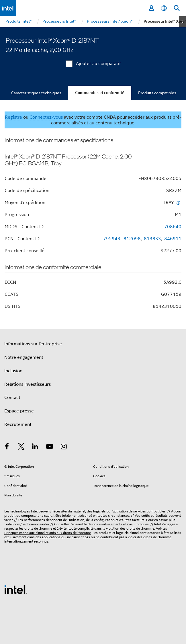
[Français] (164, 8)
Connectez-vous (46, 117)
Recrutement (18, 424)
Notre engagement (24, 357)
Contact (12, 398)
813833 (152, 239)
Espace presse (19, 411)
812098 (132, 239)
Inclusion (13, 371)
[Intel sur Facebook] (7, 447)
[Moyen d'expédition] (178, 202)
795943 (112, 239)
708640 (173, 227)
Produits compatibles (157, 93)
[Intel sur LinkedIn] (35, 447)
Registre (13, 117)
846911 (173, 239)
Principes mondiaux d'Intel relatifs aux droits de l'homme (48, 533)
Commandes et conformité (100, 93)
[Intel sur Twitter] (21, 447)
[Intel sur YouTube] (50, 447)
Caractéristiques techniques (36, 93)
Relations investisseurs (28, 384)
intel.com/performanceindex (28, 524)
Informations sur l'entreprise (33, 344)
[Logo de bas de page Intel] (16, 589)
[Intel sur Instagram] (64, 447)
